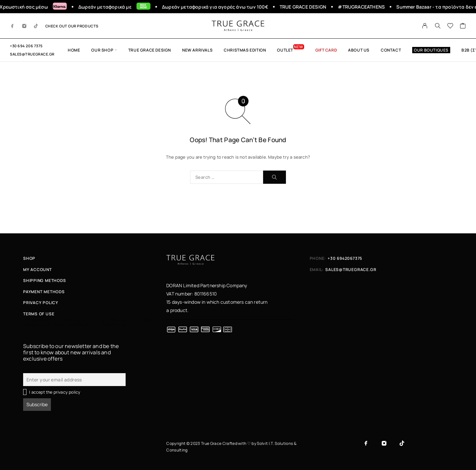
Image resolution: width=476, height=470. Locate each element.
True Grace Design (150, 50)
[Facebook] (13, 26)
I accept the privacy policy (55, 392)
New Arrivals (197, 50)
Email (28, 369)
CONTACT (391, 50)
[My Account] (425, 26)
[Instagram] (24, 26)
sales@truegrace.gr (32, 54)
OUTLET (285, 50)
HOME (74, 50)
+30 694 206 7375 (26, 46)
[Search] (438, 26)
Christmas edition (245, 50)
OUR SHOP (102, 50)
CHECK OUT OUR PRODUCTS (72, 26)
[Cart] (463, 26)
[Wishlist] (450, 26)
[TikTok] (36, 26)
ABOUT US (359, 50)
